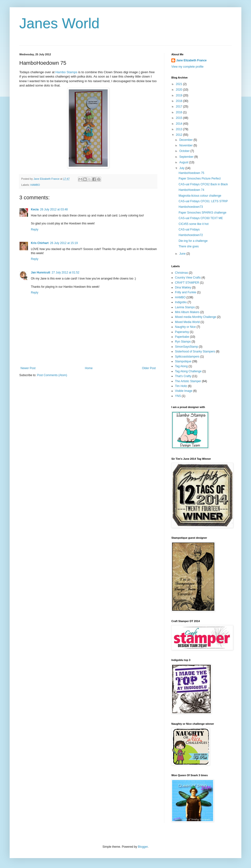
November (186, 145)
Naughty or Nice (185, 327)
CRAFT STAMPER (187, 283)
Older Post (149, 368)
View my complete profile (187, 67)
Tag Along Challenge (188, 371)
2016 (180, 112)
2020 (180, 90)
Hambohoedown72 (191, 235)
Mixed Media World (187, 322)
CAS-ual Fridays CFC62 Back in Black (203, 184)
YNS (178, 396)
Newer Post (28, 368)
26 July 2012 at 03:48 (54, 209)
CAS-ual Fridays (189, 230)
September (187, 157)
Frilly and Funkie (186, 292)
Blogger (143, 847)
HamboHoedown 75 (191, 173)
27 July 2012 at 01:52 (66, 273)
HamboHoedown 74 (191, 190)
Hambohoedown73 (191, 207)
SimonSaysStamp (186, 347)
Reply (35, 230)
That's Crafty (183, 376)
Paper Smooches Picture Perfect (200, 179)
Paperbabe (182, 337)
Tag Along (181, 366)
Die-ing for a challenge (193, 241)
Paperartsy (182, 332)
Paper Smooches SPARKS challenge (202, 213)
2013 (180, 129)
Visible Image (184, 391)
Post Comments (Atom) (52, 375)
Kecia (35, 209)
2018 (180, 101)
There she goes (189, 246)
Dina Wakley (183, 287)
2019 (180, 95)
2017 (180, 107)
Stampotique (183, 361)
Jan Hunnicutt (41, 273)
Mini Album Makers (187, 312)
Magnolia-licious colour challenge (200, 196)
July (182, 168)
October (185, 151)
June (183, 254)
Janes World (59, 23)
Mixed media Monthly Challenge (196, 317)
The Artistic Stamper (188, 381)
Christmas (181, 273)
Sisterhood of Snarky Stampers (195, 352)
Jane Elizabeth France (191, 60)
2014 (180, 124)
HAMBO (35, 185)
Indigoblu (181, 302)
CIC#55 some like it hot (194, 224)
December (186, 140)
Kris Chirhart (40, 243)
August (184, 162)
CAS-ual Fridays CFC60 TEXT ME (201, 218)
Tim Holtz (181, 386)
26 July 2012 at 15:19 (64, 243)
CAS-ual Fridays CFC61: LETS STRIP (203, 201)
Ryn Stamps (183, 342)
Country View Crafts (188, 278)
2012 (180, 135)
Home (89, 368)
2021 (180, 84)
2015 (180, 118)
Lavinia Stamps (185, 307)
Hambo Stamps (66, 72)
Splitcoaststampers (187, 357)
